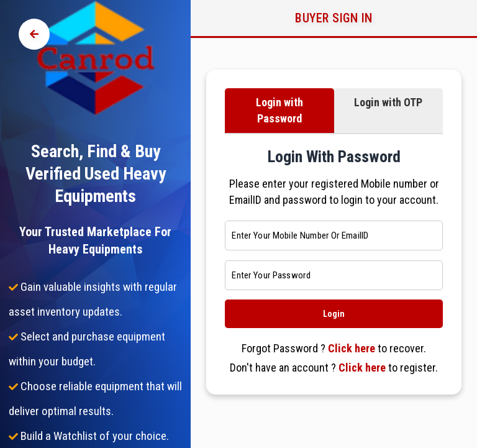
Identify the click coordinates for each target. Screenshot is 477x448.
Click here (352, 348)
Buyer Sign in (334, 18)
